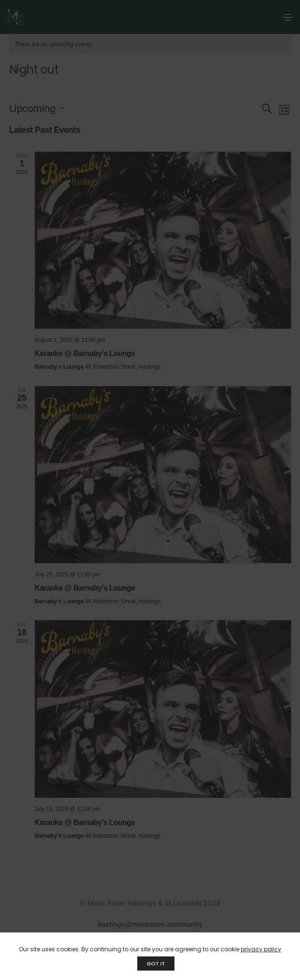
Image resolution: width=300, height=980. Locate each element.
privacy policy (261, 949)
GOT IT (156, 964)
